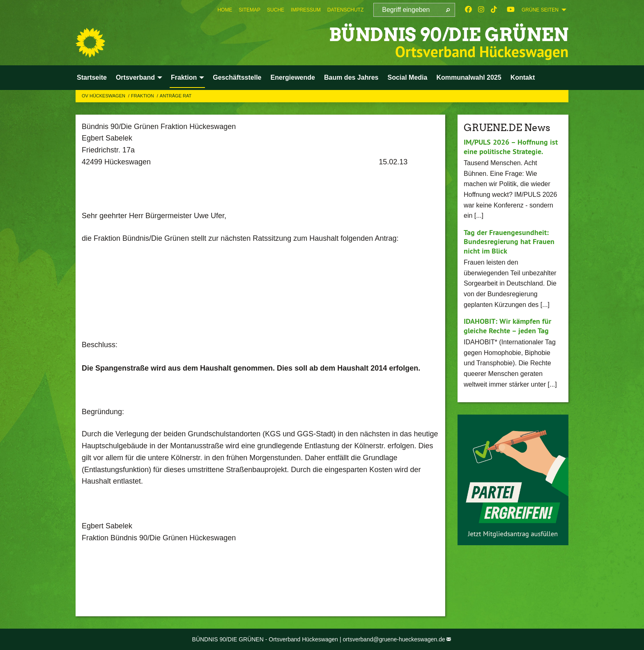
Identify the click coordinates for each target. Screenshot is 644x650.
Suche (276, 10)
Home (225, 10)
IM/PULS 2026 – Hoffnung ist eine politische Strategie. (511, 147)
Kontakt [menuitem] (523, 77)
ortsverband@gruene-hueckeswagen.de (394, 639)
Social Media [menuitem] (407, 77)
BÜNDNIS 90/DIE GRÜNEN (449, 35)
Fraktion (143, 96)
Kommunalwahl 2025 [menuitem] (469, 77)
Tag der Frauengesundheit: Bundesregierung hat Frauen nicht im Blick (509, 242)
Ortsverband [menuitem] (135, 77)
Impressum (306, 10)
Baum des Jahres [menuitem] (351, 77)
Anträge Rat (176, 96)
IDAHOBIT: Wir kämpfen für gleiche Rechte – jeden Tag (507, 326)
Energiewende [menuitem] (292, 77)
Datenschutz (345, 10)
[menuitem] (225, 10)
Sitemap (250, 10)
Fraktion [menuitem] (184, 77)
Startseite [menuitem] (92, 77)
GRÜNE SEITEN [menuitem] (540, 10)
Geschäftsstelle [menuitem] (237, 77)
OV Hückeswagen (104, 96)
